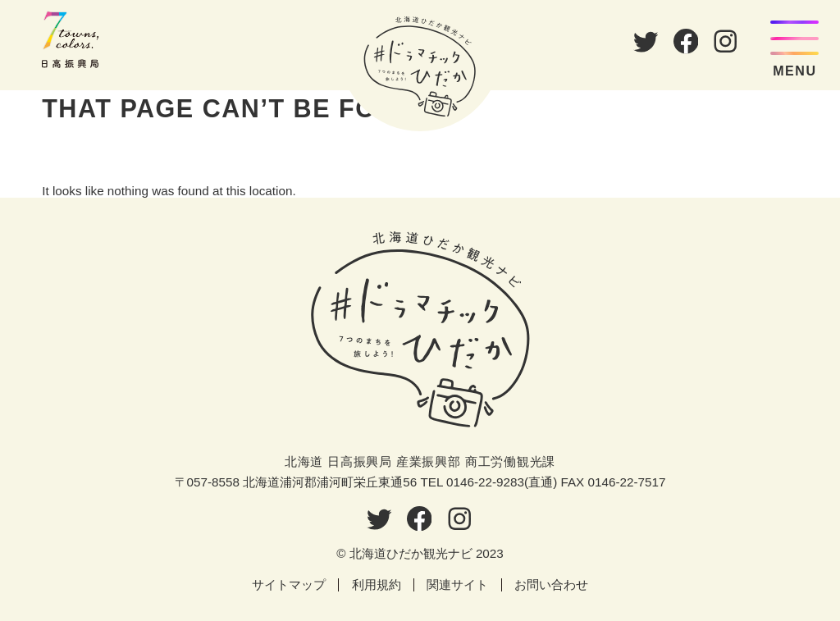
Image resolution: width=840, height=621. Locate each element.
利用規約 (377, 584)
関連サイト (457, 584)
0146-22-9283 (485, 482)
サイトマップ (289, 584)
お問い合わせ (551, 584)
